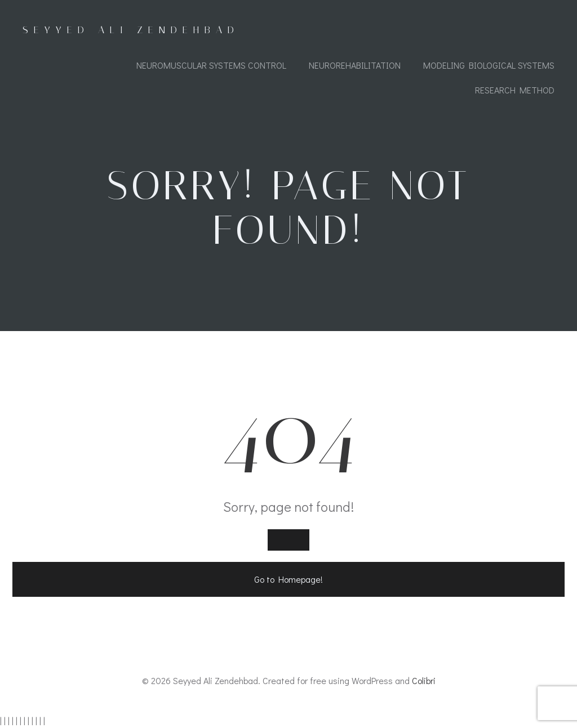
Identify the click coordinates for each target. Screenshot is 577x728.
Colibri (424, 680)
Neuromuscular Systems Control (211, 65)
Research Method (515, 90)
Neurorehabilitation (355, 65)
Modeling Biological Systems (489, 65)
